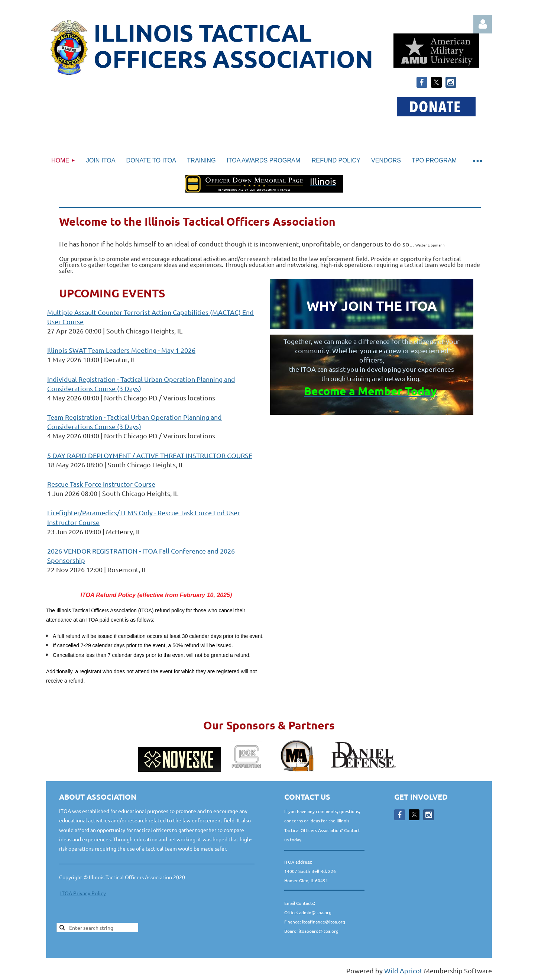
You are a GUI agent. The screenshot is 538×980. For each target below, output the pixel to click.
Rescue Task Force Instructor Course (101, 484)
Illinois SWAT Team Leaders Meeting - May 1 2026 (121, 350)
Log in (483, 24)
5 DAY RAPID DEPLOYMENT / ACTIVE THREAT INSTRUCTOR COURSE (150, 455)
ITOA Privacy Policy (83, 893)
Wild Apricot (403, 971)
